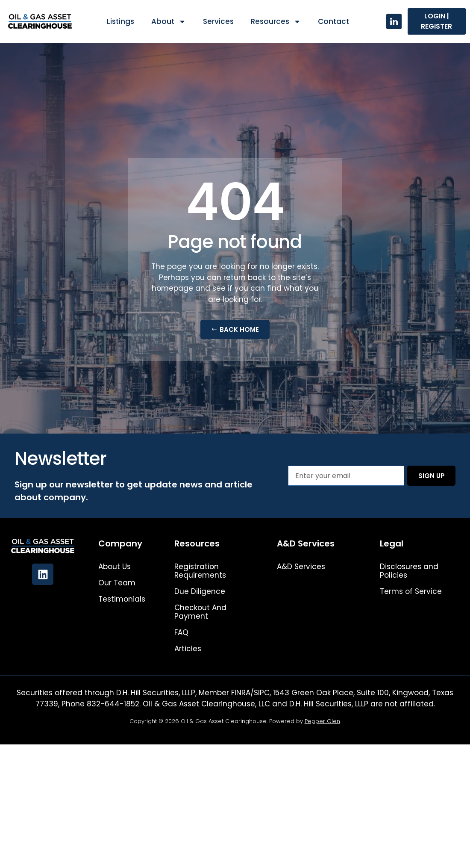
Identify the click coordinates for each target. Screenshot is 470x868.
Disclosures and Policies (409, 571)
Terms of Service (411, 591)
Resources (276, 22)
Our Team (117, 583)
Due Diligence (200, 591)
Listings (120, 21)
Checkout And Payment (200, 612)
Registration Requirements (200, 571)
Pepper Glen (322, 721)
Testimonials (122, 599)
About (169, 22)
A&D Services (301, 567)
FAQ (181, 632)
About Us (115, 567)
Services (218, 21)
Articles (188, 649)
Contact (333, 21)
